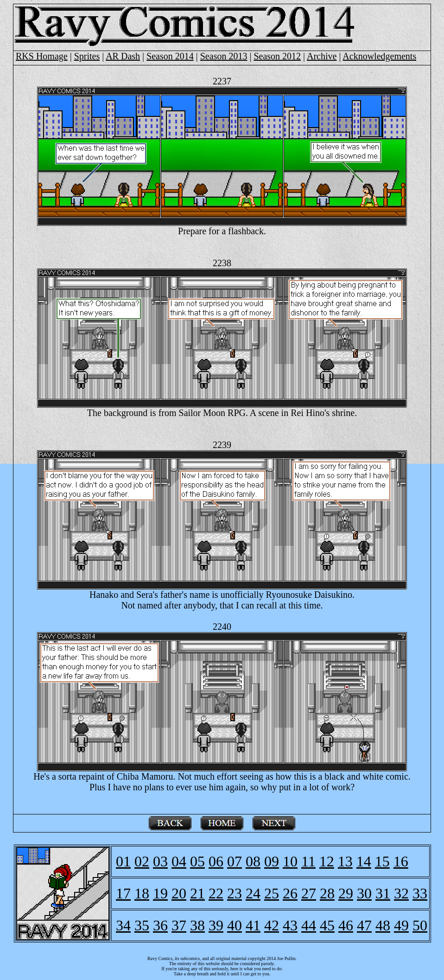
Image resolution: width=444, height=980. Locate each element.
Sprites (87, 56)
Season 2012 (277, 56)
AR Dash (123, 56)
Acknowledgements (379, 56)
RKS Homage (42, 56)
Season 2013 (224, 56)
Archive (322, 56)
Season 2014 (170, 56)
